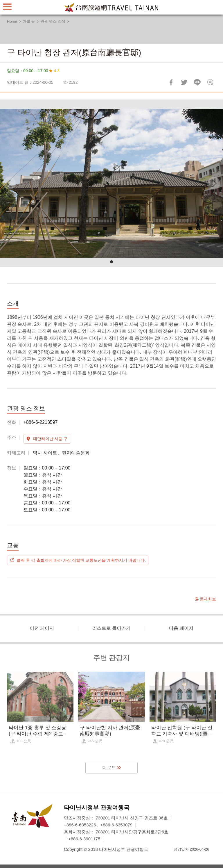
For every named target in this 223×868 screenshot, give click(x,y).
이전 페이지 (42, 628)
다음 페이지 (181, 628)
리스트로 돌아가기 (111, 628)
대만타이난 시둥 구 (51, 439)
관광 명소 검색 (53, 21)
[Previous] (9, 183)
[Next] (214, 183)
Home (12, 21)
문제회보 (210, 82)
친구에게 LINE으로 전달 (197, 82)
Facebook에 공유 (171, 82)
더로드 (109, 767)
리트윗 (184, 82)
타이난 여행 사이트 (111, 7)
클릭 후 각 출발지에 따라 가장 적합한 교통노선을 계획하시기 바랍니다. (81, 560)
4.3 (57, 71)
